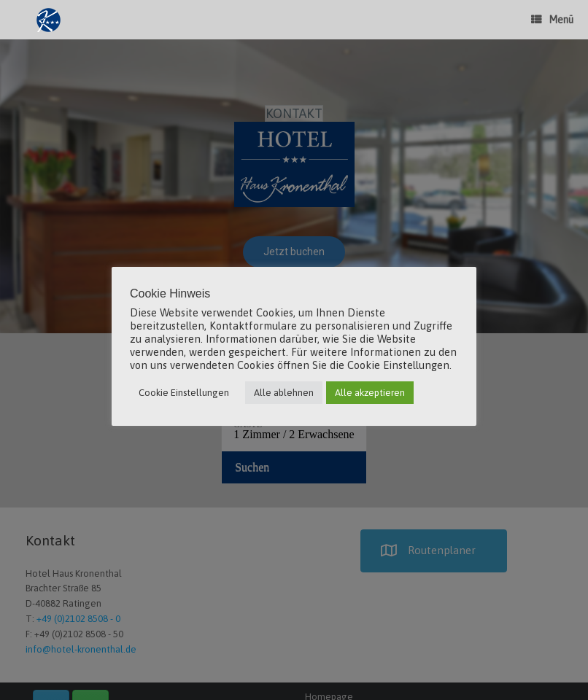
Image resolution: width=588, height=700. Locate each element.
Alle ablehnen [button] (284, 393)
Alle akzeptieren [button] (370, 393)
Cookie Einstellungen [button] (184, 393)
